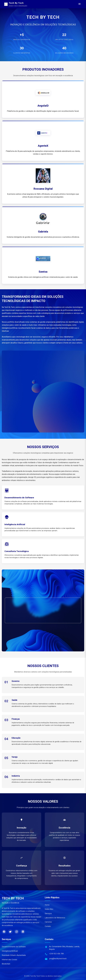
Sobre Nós (49, 909)
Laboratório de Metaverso (55, 918)
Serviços (48, 913)
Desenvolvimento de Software (14, 947)
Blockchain (6, 964)
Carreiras (48, 922)
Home (47, 905)
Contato (48, 926)
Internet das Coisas (9, 960)
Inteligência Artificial (10, 951)
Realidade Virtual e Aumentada (14, 955)
